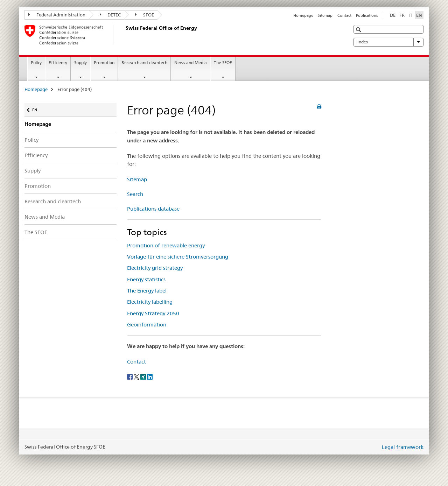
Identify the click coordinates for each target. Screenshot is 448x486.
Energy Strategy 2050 (153, 313)
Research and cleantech (144, 62)
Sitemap (325, 15)
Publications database (153, 209)
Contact (344, 15)
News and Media (191, 62)
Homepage (303, 15)
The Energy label (147, 291)
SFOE (145, 15)
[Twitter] (137, 376)
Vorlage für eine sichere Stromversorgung (178, 257)
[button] (359, 30)
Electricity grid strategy (155, 268)
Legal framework (403, 447)
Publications (367, 15)
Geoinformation (147, 325)
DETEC (110, 15)
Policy (36, 62)
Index (388, 42)
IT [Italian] (410, 15)
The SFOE (223, 62)
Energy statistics (146, 279)
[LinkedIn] (150, 376)
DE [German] (393, 15)
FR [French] (402, 15)
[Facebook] (130, 376)
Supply (80, 62)
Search (135, 194)
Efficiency (58, 62)
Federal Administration (57, 15)
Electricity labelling (150, 302)
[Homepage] (124, 35)
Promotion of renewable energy (166, 245)
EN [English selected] (419, 15)
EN (38, 108)
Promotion (104, 62)
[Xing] (144, 376)
